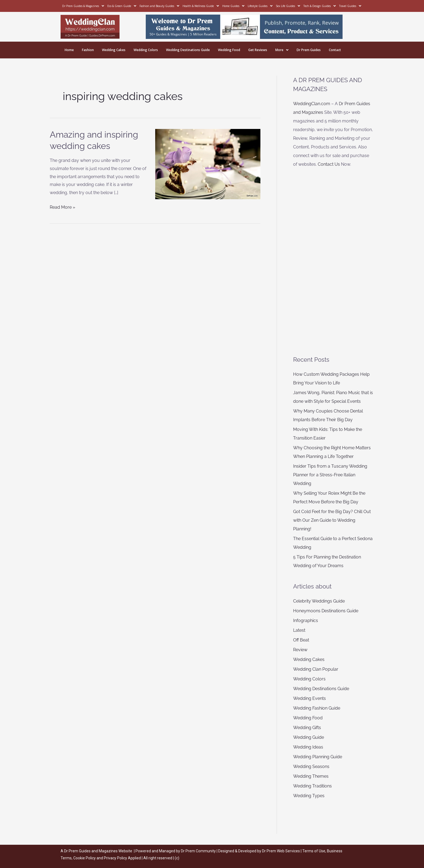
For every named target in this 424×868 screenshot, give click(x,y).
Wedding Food (229, 50)
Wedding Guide (309, 737)
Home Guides (233, 6)
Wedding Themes (311, 776)
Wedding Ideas (308, 747)
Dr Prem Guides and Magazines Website (98, 851)
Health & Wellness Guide (201, 6)
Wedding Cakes (114, 50)
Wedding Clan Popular (316, 669)
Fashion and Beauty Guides (159, 6)
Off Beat (301, 640)
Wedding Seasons (311, 766)
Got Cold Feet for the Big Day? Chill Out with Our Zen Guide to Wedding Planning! (332, 520)
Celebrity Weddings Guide (319, 601)
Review (300, 650)
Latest (299, 630)
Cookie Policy (85, 858)
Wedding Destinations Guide (188, 50)
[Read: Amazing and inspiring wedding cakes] (208, 164)
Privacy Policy (115, 858)
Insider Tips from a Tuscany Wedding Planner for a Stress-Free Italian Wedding (330, 475)
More (282, 50)
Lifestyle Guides (260, 6)
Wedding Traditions (312, 786)
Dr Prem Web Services (281, 851)
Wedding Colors (146, 50)
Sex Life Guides (288, 6)
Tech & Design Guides (320, 6)
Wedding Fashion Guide (317, 708)
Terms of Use (314, 851)
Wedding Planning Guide (318, 757)
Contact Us (329, 164)
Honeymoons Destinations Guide (326, 611)
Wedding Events (309, 698)
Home (69, 50)
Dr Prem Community (198, 851)
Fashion (88, 50)
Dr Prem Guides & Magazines (83, 6)
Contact (335, 50)
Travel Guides (350, 6)
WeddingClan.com (312, 104)
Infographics (306, 621)
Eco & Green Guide (122, 6)
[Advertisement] (334, 262)
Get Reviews (258, 50)
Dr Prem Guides (309, 50)
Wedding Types (309, 796)
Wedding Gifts (307, 728)
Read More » (62, 207)
